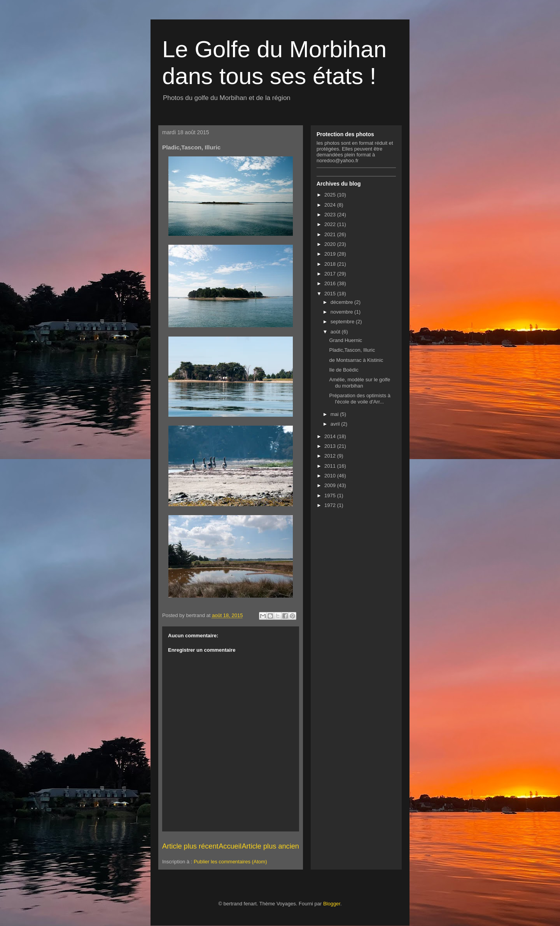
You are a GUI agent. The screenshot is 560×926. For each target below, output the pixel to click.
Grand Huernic (346, 340)
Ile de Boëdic (344, 370)
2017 (331, 274)
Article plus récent (190, 846)
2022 (331, 224)
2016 (331, 283)
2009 (331, 485)
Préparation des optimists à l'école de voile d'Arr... (360, 399)
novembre (342, 312)
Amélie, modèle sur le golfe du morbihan (360, 383)
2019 (331, 254)
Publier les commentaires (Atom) (230, 862)
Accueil (230, 846)
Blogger (332, 904)
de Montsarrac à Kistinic (356, 360)
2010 (331, 476)
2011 (331, 466)
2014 (331, 436)
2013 (331, 446)
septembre (343, 322)
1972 (331, 505)
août (336, 332)
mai (335, 414)
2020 (331, 244)
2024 (331, 205)
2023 (331, 215)
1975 (331, 495)
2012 (331, 456)
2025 (331, 195)
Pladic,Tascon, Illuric (352, 350)
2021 (331, 234)
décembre (342, 302)
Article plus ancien (270, 846)
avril (336, 424)
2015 (331, 294)
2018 (331, 264)
